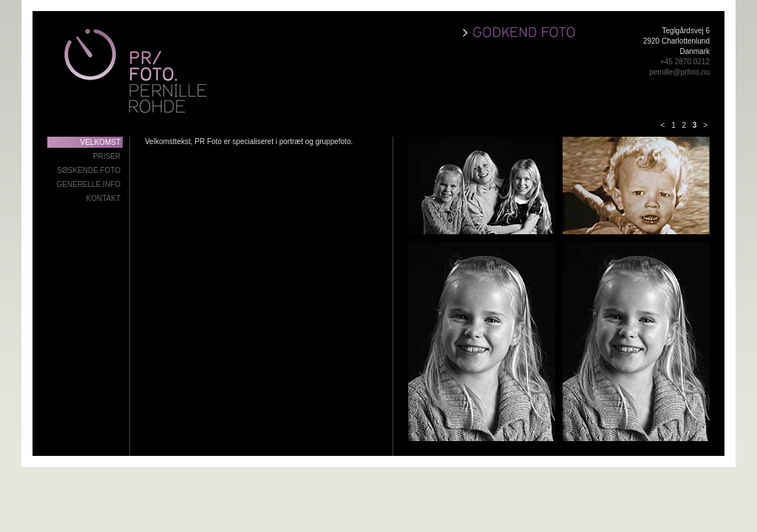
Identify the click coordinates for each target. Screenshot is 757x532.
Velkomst (101, 142)
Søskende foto (89, 170)
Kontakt (103, 198)
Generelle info (88, 184)
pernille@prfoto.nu (679, 72)
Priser (107, 156)
